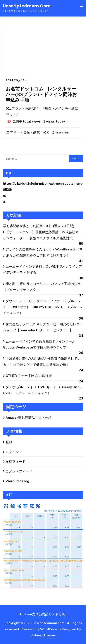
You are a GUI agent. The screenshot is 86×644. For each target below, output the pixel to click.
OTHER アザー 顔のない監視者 (29, 376)
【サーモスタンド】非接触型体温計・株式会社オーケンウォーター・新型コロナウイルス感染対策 (42, 235)
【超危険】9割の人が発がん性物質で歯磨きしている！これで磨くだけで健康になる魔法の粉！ (42, 361)
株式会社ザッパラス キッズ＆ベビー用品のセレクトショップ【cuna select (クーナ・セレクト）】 (43, 327)
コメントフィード (19, 471)
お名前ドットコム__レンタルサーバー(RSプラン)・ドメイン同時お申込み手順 (41, 94)
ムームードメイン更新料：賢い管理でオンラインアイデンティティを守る (42, 270)
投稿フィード (16, 462)
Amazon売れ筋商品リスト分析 (29, 418)
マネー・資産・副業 (23, 132)
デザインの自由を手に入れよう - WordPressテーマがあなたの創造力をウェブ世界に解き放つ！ (43, 252)
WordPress (49, 629)
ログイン (12, 452)
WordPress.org (17, 481)
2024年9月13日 (17, 80)
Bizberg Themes (43, 635)
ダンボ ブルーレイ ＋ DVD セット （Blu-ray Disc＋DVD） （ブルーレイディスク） (43, 390)
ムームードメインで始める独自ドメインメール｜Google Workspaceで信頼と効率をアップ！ (41, 344)
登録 (9, 442)
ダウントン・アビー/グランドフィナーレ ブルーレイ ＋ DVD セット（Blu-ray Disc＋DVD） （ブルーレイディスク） (43, 307)
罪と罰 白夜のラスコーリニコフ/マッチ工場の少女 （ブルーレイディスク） (42, 287)
